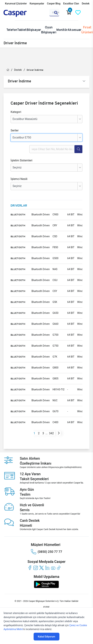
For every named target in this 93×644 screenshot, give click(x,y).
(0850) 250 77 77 (46, 552)
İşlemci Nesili (19, 179)
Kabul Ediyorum (46, 637)
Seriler (15, 130)
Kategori (16, 112)
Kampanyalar (37, 4)
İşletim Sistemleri (21, 160)
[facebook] (30, 568)
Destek (86, 4)
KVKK (46, 607)
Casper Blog (54, 4)
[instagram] (36, 568)
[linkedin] (47, 568)
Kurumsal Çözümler (16, 4)
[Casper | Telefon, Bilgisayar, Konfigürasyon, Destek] (21, 13)
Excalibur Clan (71, 4)
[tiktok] (59, 568)
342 (51, 433)
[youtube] (53, 568)
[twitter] (41, 568)
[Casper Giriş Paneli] (87, 13)
